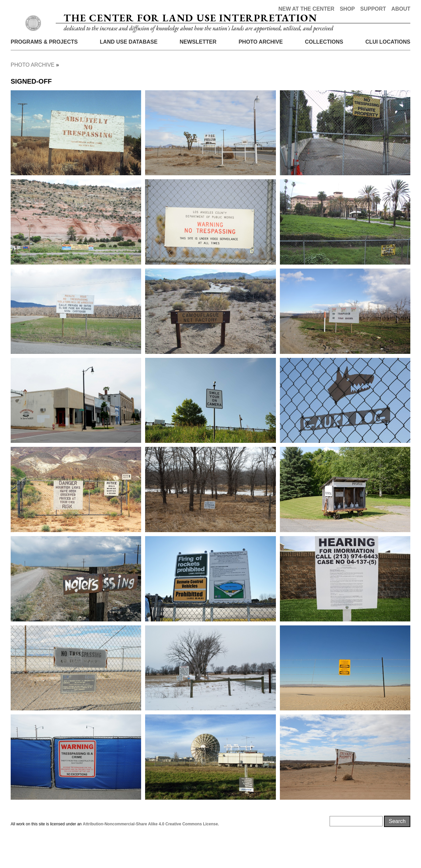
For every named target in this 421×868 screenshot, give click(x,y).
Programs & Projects (44, 71)
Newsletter (198, 71)
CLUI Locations (388, 71)
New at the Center (306, 9)
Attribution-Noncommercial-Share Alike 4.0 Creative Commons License (150, 853)
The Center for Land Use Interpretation (190, 32)
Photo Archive (261, 71)
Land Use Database (129, 71)
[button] (76, 162)
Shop (347, 9)
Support (373, 9)
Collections (324, 71)
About (401, 9)
